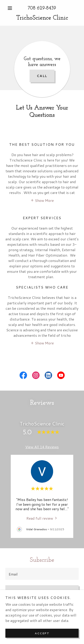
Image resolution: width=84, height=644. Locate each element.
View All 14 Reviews (42, 447)
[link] (42, 18)
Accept (42, 633)
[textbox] (42, 574)
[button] (11, 8)
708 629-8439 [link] (42, 8)
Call (42, 76)
